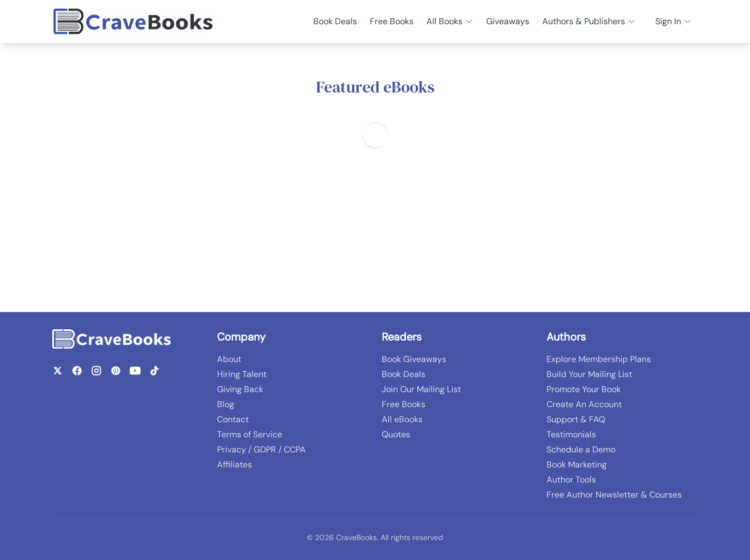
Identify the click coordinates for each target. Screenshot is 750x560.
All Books (450, 21)
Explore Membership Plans (599, 359)
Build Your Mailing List (589, 374)
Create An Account (584, 404)
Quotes (396, 434)
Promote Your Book (584, 389)
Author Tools (571, 480)
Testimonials (571, 434)
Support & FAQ (576, 419)
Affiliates (234, 465)
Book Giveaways (414, 359)
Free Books (392, 21)
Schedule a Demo (581, 449)
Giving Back (240, 389)
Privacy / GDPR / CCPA (261, 449)
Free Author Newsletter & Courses (614, 495)
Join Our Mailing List (421, 389)
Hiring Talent (242, 374)
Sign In (674, 21)
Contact (233, 419)
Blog (226, 404)
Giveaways (508, 21)
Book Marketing (577, 465)
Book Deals (335, 21)
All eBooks (402, 419)
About (229, 359)
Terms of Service (250, 434)
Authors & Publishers (589, 21)
